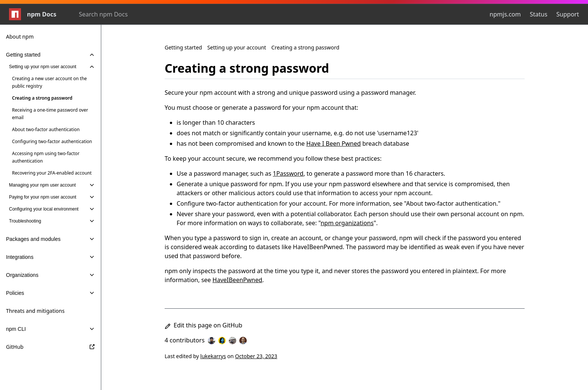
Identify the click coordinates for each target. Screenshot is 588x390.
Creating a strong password (305, 47)
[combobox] (119, 14)
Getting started (183, 47)
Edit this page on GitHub (203, 325)
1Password (288, 173)
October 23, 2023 (256, 356)
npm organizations (347, 223)
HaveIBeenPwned (238, 280)
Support (568, 14)
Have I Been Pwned (334, 143)
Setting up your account (237, 47)
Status (539, 14)
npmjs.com (505, 14)
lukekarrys (213, 356)
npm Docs (33, 14)
